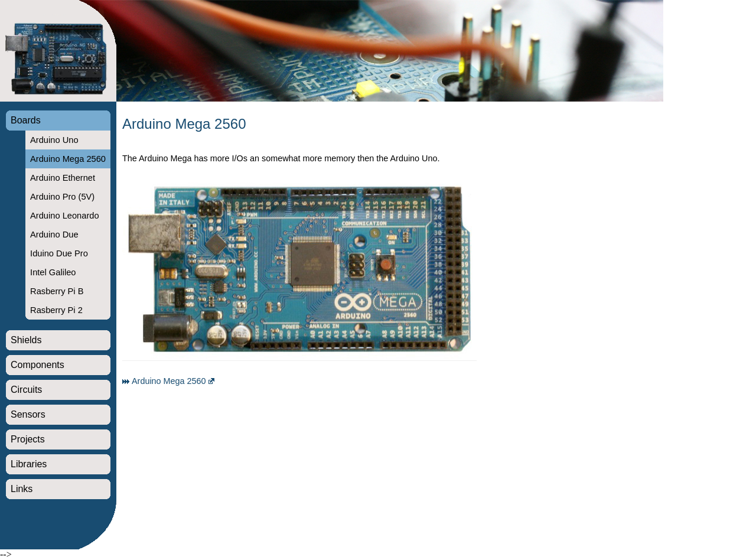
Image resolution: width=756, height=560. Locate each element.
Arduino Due (54, 235)
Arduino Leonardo (65, 216)
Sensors (28, 414)
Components (38, 365)
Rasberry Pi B (57, 291)
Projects (28, 439)
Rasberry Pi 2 (56, 310)
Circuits (26, 390)
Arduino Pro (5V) (62, 197)
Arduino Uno (54, 140)
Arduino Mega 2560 (68, 159)
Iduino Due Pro (59, 253)
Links (22, 489)
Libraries (29, 464)
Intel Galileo (53, 272)
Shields (26, 340)
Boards (26, 120)
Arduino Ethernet (63, 178)
